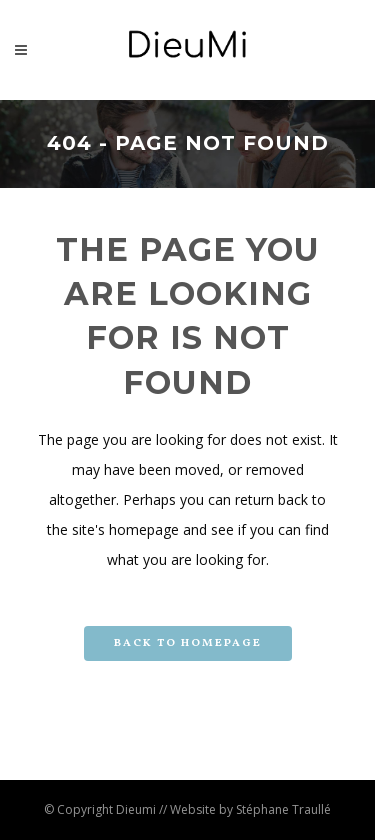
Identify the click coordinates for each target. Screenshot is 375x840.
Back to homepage (188, 643)
